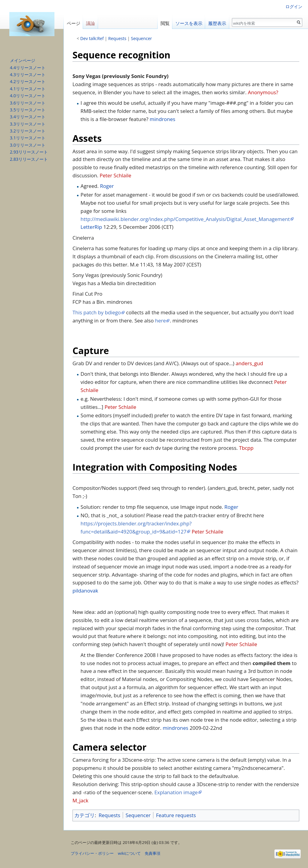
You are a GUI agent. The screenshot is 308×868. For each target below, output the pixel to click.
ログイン (294, 6)
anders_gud (249, 363)
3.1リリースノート (28, 138)
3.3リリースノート (28, 124)
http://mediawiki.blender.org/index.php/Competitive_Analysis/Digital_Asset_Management (185, 219)
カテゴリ (85, 815)
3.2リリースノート (28, 131)
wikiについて (129, 853)
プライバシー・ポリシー (92, 853)
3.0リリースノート (28, 145)
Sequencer (141, 38)
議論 (91, 23)
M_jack (80, 800)
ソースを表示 (189, 23)
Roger (107, 186)
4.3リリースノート (28, 75)
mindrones (163, 119)
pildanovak (85, 591)
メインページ (23, 60)
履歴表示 (217, 23)
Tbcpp (246, 448)
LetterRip (91, 227)
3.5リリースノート (28, 110)
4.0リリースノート (28, 96)
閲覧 (165, 23)
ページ (74, 23)
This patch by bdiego (97, 312)
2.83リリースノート (29, 159)
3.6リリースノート (28, 103)
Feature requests (176, 815)
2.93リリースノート (29, 152)
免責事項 (152, 853)
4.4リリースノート (28, 68)
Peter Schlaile (115, 175)
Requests (117, 38)
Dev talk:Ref (92, 38)
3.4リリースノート (28, 117)
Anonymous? (263, 92)
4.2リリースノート (28, 81)
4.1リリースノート (28, 89)
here (160, 320)
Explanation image (176, 792)
